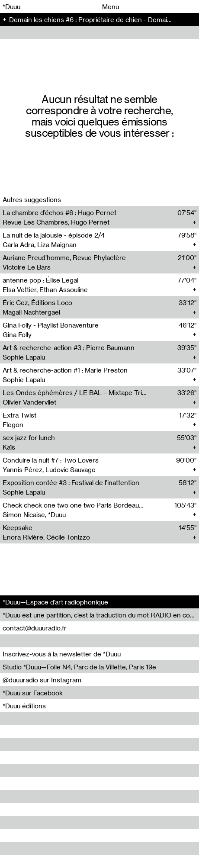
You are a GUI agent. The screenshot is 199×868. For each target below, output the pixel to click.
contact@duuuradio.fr (35, 628)
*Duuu (11, 6)
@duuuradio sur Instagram (42, 680)
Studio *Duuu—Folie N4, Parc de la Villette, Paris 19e (79, 667)
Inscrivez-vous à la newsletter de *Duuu (62, 654)
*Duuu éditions (24, 706)
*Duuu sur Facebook (33, 693)
